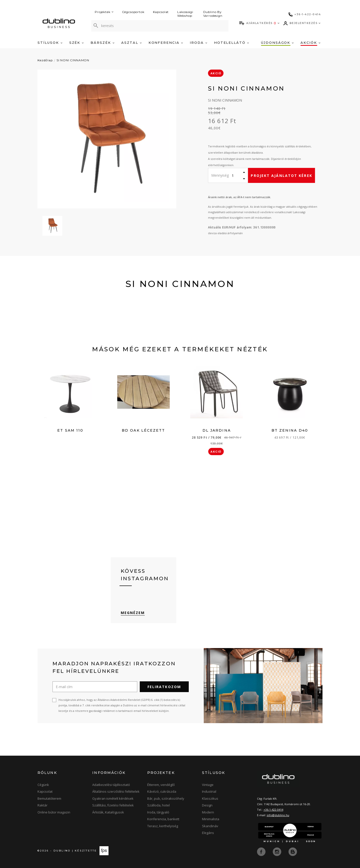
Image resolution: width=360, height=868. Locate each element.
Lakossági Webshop (185, 14)
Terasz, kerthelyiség (163, 826)
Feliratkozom (164, 687)
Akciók (310, 43)
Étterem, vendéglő (161, 785)
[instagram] (277, 851)
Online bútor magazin (54, 812)
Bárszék (102, 43)
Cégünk (43, 785)
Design (207, 805)
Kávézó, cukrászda (162, 791)
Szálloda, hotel (158, 805)
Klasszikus (210, 798)
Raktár (42, 805)
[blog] (293, 851)
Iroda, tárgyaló (158, 812)
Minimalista (211, 819)
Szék (77, 43)
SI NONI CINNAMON (73, 60)
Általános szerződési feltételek (116, 791)
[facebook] (262, 851)
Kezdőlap (45, 60)
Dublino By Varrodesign (213, 14)
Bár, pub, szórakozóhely (166, 798)
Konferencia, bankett (163, 819)
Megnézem (133, 613)
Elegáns (208, 833)
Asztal (131, 43)
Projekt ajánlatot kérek (281, 176)
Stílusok (50, 43)
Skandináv (210, 826)
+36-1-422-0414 (273, 810)
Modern (208, 812)
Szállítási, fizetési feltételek (113, 805)
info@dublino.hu (278, 815)
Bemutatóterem (49, 798)
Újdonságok (277, 43)
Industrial (209, 791)
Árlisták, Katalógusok (108, 812)
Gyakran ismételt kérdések (113, 798)
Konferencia (166, 43)
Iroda (198, 43)
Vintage (208, 785)
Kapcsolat (161, 12)
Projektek (104, 12)
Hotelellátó (231, 43)
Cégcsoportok (133, 12)
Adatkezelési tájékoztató (111, 785)
